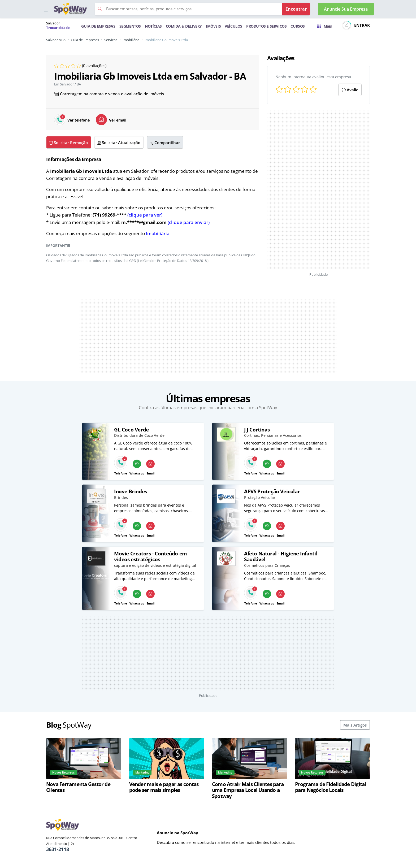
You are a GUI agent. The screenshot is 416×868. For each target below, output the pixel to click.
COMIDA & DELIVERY (184, 26)
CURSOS (298, 26)
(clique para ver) (145, 215)
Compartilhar (165, 142)
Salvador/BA (56, 40)
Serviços (111, 40)
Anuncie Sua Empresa (346, 9)
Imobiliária (131, 40)
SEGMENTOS (130, 26)
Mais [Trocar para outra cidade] (324, 26)
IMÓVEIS (213, 26)
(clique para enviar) (189, 222)
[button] (47, 9)
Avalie (350, 90)
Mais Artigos (355, 725)
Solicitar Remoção (69, 142)
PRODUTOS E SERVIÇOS (266, 26)
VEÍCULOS (233, 26)
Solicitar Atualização (119, 142)
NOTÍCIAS (153, 26)
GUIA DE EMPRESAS (98, 26)
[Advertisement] (319, 190)
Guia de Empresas (85, 40)
